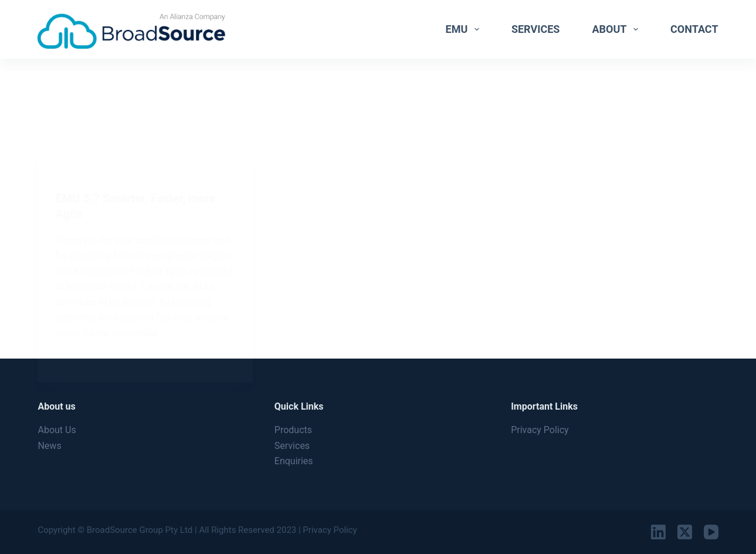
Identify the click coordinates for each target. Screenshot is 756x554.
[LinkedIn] (658, 532)
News (49, 446)
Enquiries (294, 461)
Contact (694, 29)
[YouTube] (711, 532)
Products (293, 430)
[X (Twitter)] (685, 532)
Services (536, 29)
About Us (57, 430)
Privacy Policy (540, 430)
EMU (465, 29)
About (617, 29)
